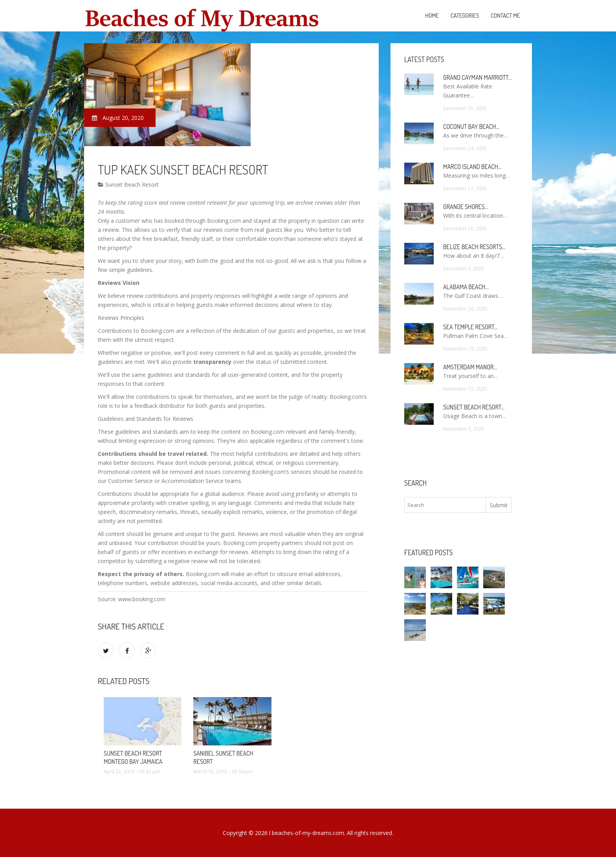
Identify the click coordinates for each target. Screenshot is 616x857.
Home (432, 16)
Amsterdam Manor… (470, 367)
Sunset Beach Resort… (474, 407)
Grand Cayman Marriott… (477, 77)
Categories (465, 16)
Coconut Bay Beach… (471, 127)
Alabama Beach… (466, 287)
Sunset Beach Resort (128, 184)
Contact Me (505, 16)
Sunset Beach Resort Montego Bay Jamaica (133, 757)
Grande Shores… (466, 207)
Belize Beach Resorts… (474, 247)
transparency (212, 362)
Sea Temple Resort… (470, 327)
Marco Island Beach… (472, 167)
